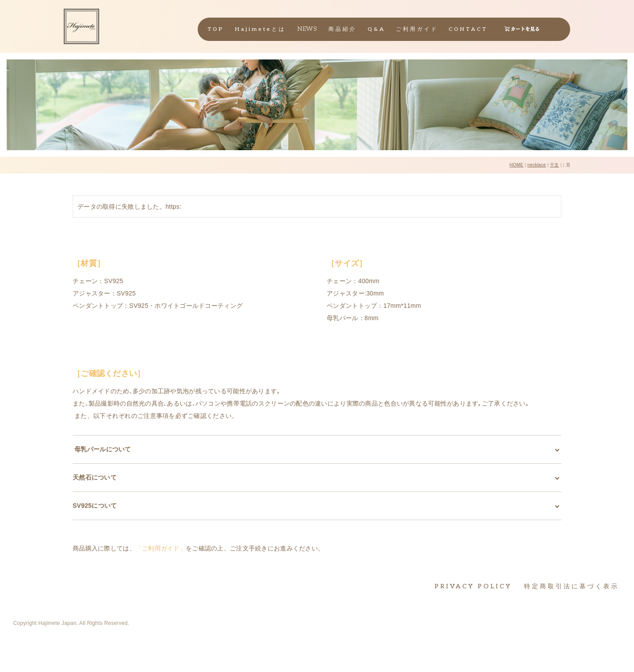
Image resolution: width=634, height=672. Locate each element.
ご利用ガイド (417, 29)
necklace (537, 165)
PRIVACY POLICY (473, 586)
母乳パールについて (102, 449)
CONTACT (468, 29)
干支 (555, 165)
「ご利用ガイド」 (161, 548)
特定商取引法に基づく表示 (571, 586)
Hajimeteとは (260, 29)
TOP (216, 29)
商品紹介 (343, 29)
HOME (516, 165)
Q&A (376, 29)
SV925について (95, 506)
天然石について (95, 477)
